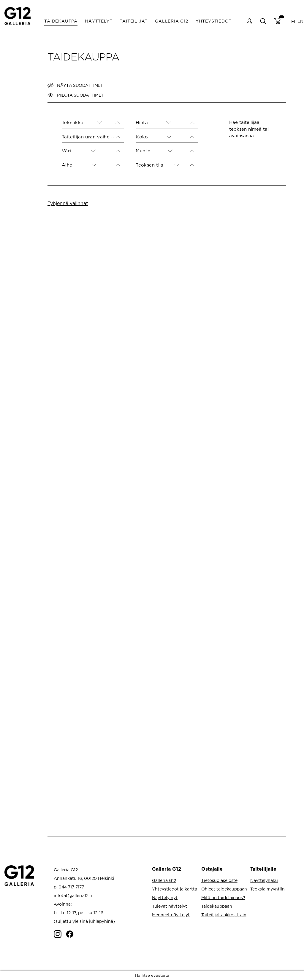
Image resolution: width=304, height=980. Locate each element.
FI (293, 21)
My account (249, 21)
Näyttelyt (99, 21)
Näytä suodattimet (75, 85)
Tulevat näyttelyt (170, 906)
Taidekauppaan (217, 906)
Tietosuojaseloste (219, 880)
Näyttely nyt (165, 897)
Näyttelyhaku (264, 880)
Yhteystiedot (214, 21)
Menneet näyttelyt (171, 915)
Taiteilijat (134, 21)
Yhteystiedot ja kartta (175, 889)
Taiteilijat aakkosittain (224, 915)
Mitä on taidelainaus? (223, 897)
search (263, 21)
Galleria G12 (172, 21)
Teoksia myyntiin (267, 889)
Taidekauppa (61, 21)
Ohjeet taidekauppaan (224, 889)
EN (300, 21)
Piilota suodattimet (76, 95)
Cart (277, 21)
